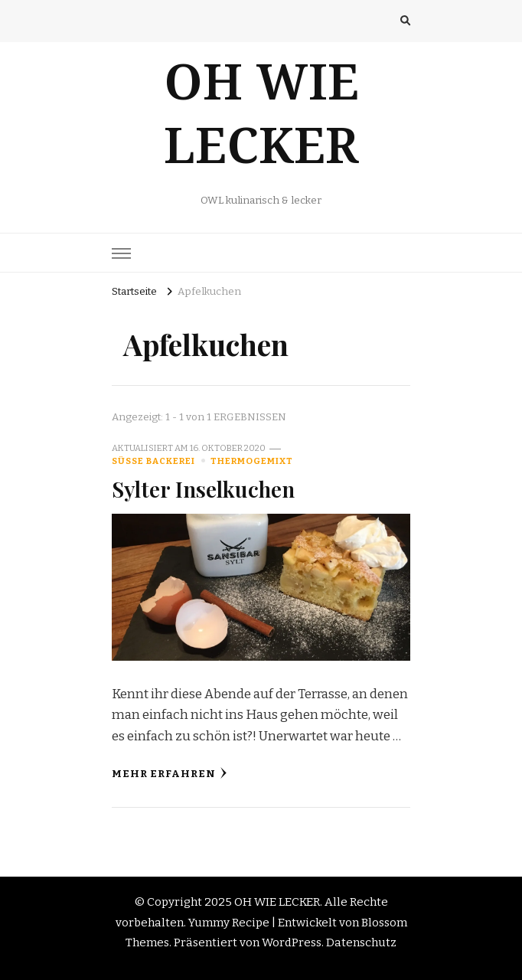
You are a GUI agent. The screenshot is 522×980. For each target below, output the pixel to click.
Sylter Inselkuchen (203, 488)
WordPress (292, 942)
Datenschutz (361, 942)
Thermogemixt (252, 461)
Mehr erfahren (170, 774)
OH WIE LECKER (261, 128)
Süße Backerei (153, 461)
